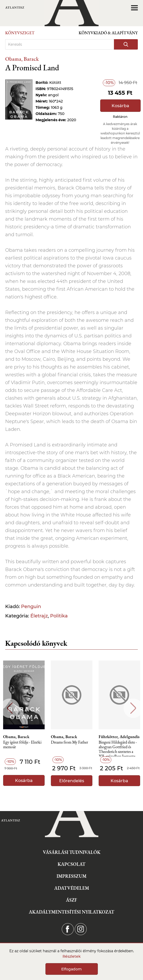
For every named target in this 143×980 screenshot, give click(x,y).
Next (133, 708)
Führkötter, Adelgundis (119, 737)
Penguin (31, 607)
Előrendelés (72, 781)
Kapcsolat (71, 864)
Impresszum (71, 876)
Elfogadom (71, 969)
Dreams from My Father (69, 742)
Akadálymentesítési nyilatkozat (71, 912)
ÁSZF (71, 900)
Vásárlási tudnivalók (72, 852)
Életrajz (39, 616)
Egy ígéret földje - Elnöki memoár (22, 745)
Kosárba (120, 106)
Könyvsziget (20, 33)
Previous (10, 708)
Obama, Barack (22, 59)
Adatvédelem (72, 888)
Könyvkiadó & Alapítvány (108, 33)
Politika (59, 616)
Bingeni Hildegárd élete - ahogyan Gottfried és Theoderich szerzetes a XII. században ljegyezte (118, 748)
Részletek (72, 956)
